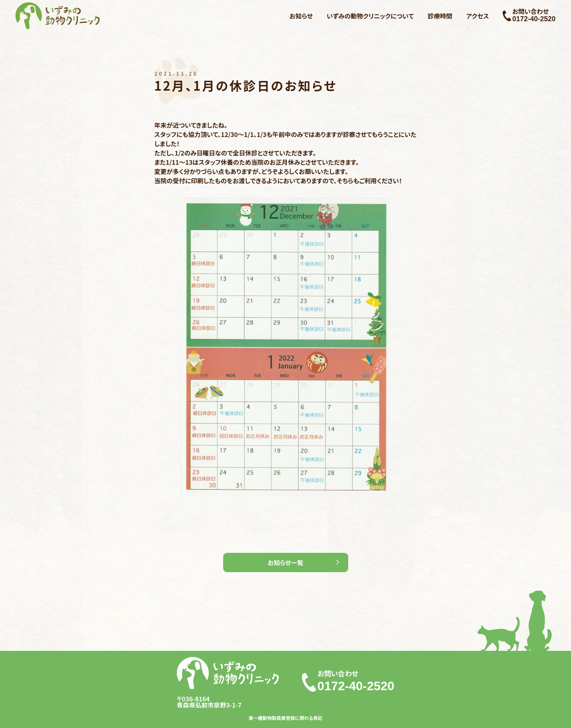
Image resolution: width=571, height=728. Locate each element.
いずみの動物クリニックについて (370, 16)
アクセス (478, 16)
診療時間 (440, 16)
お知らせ (301, 16)
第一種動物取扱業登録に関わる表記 (285, 718)
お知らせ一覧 (285, 562)
